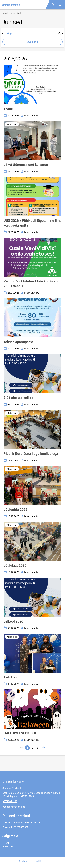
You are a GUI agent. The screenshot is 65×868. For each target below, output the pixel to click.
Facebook (8, 845)
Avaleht (6, 13)
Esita (60, 34)
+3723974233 (10, 801)
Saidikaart (41, 861)
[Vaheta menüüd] (60, 5)
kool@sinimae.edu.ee (14, 807)
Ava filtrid (33, 42)
